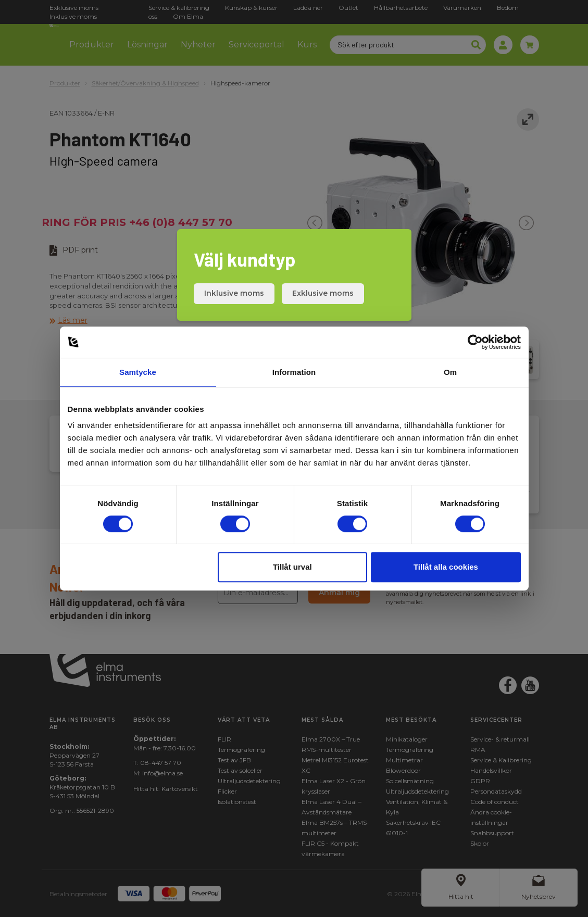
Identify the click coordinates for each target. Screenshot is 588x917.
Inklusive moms (234, 293)
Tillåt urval (292, 567)
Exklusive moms (323, 293)
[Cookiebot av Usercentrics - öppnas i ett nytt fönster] (475, 342)
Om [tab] (450, 372)
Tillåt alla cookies (446, 567)
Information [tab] (294, 372)
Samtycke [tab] (138, 372)
